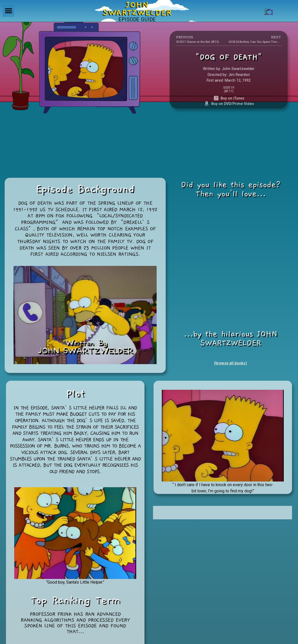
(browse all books (230, 363)
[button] (8, 11)
